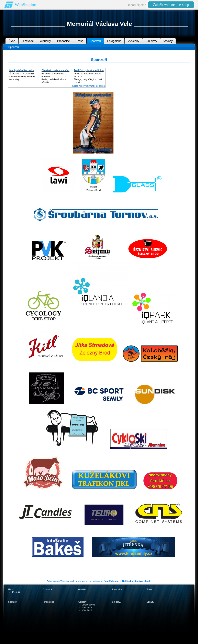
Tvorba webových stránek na (97, 581)
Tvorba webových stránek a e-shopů (88, 86)
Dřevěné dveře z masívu (56, 70)
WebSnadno (25, 5)
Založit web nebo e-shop (171, 5)
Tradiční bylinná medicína (89, 70)
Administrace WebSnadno (60, 581)
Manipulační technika (22, 70)
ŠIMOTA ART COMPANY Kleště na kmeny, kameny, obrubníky (22, 76)
